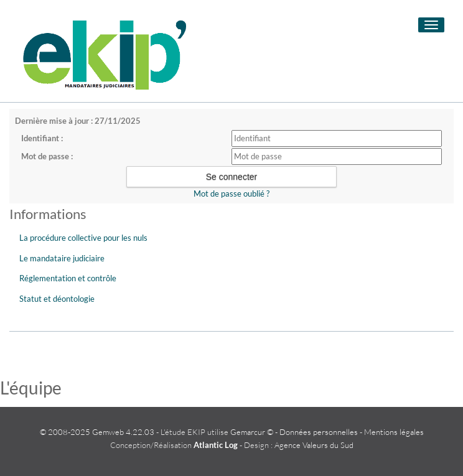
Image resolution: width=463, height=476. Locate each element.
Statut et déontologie (57, 299)
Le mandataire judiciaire (62, 258)
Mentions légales (394, 432)
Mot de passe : (47, 156)
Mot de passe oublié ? (231, 194)
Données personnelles (319, 432)
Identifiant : (42, 138)
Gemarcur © (252, 432)
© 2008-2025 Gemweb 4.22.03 (97, 432)
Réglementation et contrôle (68, 278)
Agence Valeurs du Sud (314, 445)
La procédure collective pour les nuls (83, 238)
